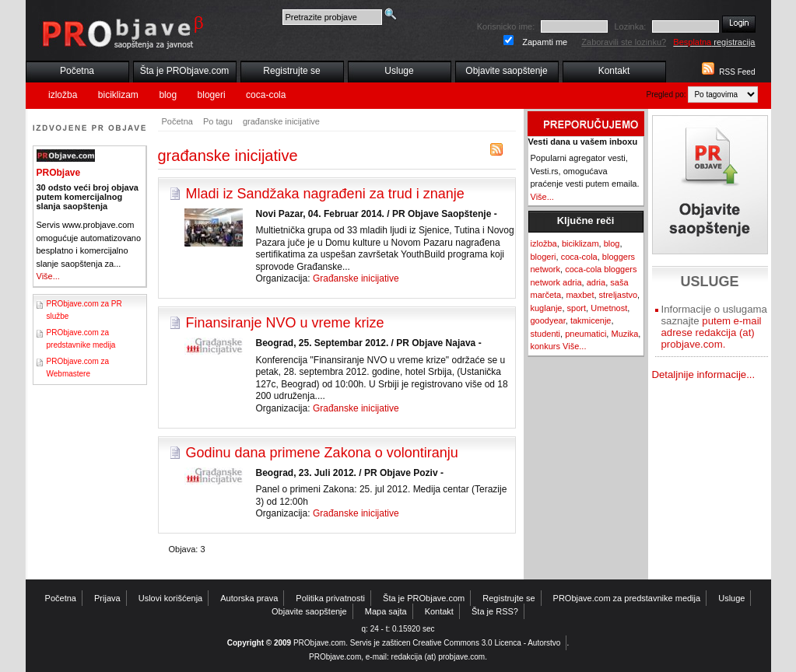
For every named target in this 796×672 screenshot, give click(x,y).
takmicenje (591, 320)
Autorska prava (249, 598)
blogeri (212, 95)
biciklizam (118, 95)
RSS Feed (737, 72)
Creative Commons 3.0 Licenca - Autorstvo (486, 643)
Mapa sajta (386, 611)
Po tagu (218, 121)
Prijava (107, 598)
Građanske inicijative (356, 278)
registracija (714, 42)
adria (596, 282)
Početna (77, 71)
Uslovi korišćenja (171, 598)
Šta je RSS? (495, 611)
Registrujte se (291, 71)
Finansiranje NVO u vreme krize (285, 323)
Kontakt (614, 71)
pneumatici (586, 334)
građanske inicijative (281, 121)
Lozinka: (630, 26)
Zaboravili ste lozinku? (624, 42)
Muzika (624, 334)
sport (577, 308)
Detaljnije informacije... (704, 374)
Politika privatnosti (330, 598)
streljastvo (619, 295)
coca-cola (266, 95)
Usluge (399, 71)
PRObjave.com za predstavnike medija (627, 598)
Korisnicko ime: (506, 26)
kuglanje (547, 308)
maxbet (580, 295)
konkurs (546, 346)
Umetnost (609, 308)
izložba (63, 95)
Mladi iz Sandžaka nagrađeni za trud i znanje (325, 194)
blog (168, 95)
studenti (546, 334)
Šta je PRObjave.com (185, 71)
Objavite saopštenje (506, 71)
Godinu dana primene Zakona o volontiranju (322, 453)
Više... (48, 276)
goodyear (548, 320)
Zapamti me (545, 42)
